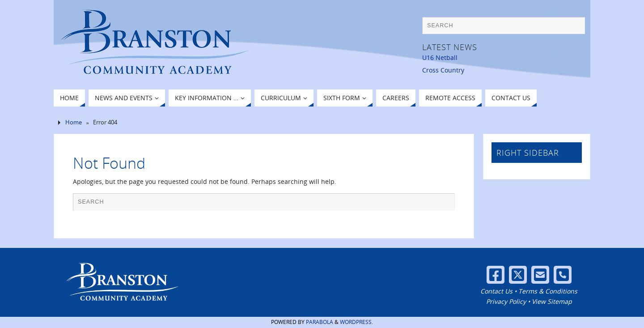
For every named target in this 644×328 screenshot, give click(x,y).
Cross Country (443, 70)
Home (74, 122)
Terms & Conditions (548, 291)
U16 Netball (440, 58)
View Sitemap (552, 301)
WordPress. (356, 322)
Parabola (320, 322)
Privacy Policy (506, 301)
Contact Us (496, 291)
